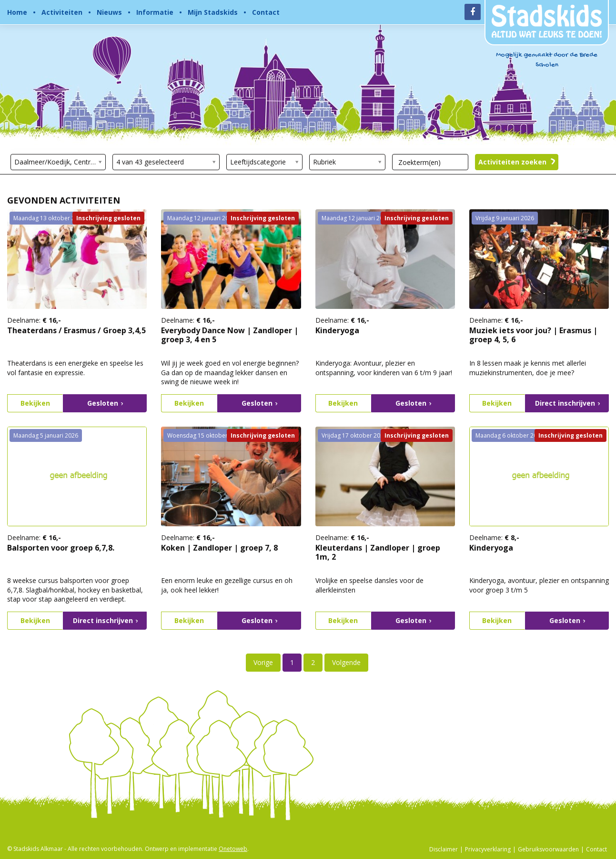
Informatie (155, 12)
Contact (266, 12)
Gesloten (105, 403)
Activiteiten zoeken (517, 162)
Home (17, 12)
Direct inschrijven (568, 403)
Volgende (346, 662)
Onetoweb (233, 849)
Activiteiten (62, 12)
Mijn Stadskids (213, 12)
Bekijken (35, 403)
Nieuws (109, 12)
